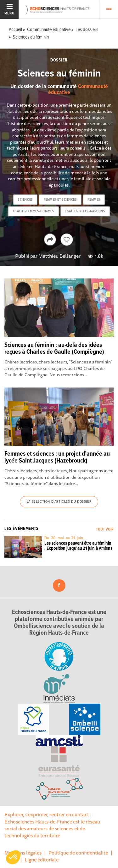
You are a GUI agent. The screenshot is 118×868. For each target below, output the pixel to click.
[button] (13, 857)
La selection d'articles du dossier (59, 502)
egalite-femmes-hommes (34, 211)
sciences (25, 200)
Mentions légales (23, 853)
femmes (94, 200)
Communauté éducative (78, 90)
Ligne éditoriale (42, 860)
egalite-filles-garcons (85, 211)
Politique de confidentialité (78, 853)
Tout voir (105, 529)
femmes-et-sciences (60, 200)
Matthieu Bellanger (59, 256)
